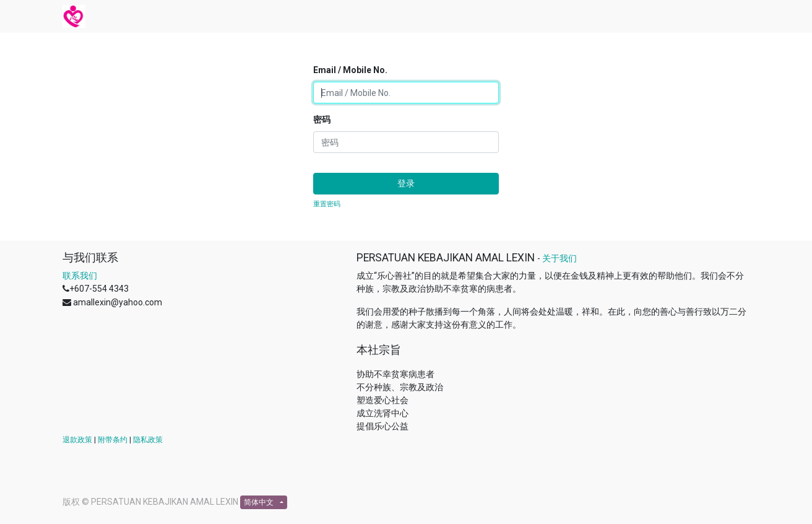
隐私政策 (148, 440)
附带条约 (113, 440)
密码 (322, 120)
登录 (406, 183)
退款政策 (77, 440)
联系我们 (80, 276)
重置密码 (327, 204)
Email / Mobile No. (350, 70)
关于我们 (559, 258)
